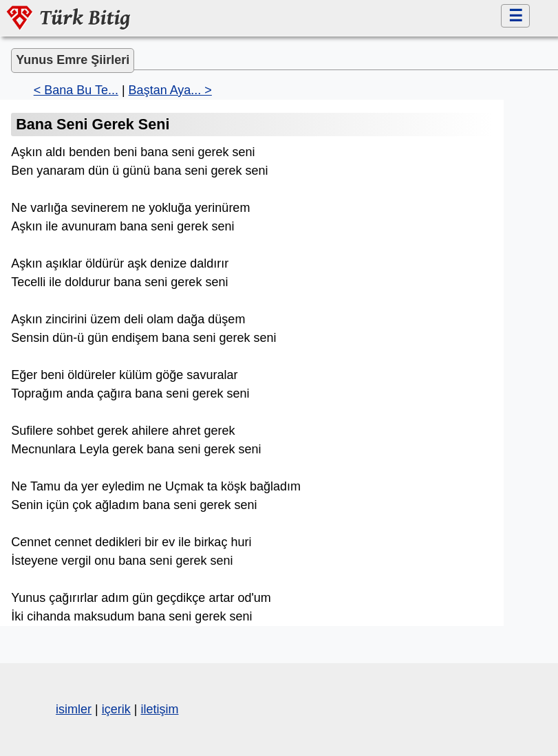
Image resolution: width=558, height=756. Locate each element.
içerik (116, 709)
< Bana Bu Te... (76, 90)
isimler (74, 709)
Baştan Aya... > (170, 90)
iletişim (159, 709)
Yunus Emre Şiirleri (73, 60)
